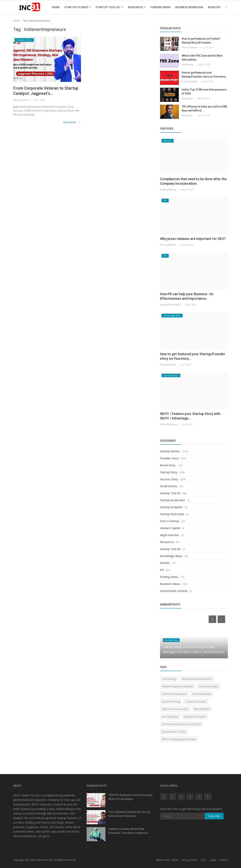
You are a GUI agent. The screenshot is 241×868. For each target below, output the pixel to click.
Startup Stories (78, 7)
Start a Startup (170, 521)
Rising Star (187, 98)
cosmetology (169, 679)
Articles (165, 563)
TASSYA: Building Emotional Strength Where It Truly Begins (130, 797)
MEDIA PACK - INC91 (167, 860)
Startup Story (169, 472)
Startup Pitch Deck (172, 514)
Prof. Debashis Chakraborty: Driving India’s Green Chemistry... (129, 814)
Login (199, 7)
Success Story (169, 479)
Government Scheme (174, 591)
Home (56, 7)
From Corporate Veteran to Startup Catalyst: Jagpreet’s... (46, 91)
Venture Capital (170, 528)
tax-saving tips (170, 717)
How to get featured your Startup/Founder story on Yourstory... (205, 75)
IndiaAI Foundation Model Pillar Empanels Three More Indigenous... (129, 831)
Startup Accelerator (173, 500)
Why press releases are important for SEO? (193, 239)
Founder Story (169, 458)
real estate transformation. (197, 679)
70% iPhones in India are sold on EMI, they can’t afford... (205, 109)
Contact (223, 860)
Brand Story (168, 465)
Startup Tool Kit (109, 7)
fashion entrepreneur (174, 694)
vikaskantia (188, 64)
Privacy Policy (190, 860)
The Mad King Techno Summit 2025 (182, 724)
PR (162, 570)
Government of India (174, 732)
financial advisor (202, 694)
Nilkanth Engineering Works (178, 686)
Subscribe (214, 816)
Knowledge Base (171, 556)
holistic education (209, 686)
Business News (186, 7)
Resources (137, 7)
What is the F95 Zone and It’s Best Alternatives (202, 58)
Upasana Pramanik (170, 305)
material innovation (195, 717)
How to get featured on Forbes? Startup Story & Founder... (201, 41)
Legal (213, 860)
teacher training (171, 701)
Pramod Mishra (190, 47)
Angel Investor (170, 535)
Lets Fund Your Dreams (175, 709)
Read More (72, 122)
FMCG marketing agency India (179, 739)
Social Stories (169, 486)
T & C (204, 860)
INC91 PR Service (169, 424)
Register (214, 7)
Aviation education (196, 701)
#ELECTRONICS (202, 709)
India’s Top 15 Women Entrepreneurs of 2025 (204, 92)
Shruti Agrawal (21, 100)
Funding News (161, 7)
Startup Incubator (171, 507)
